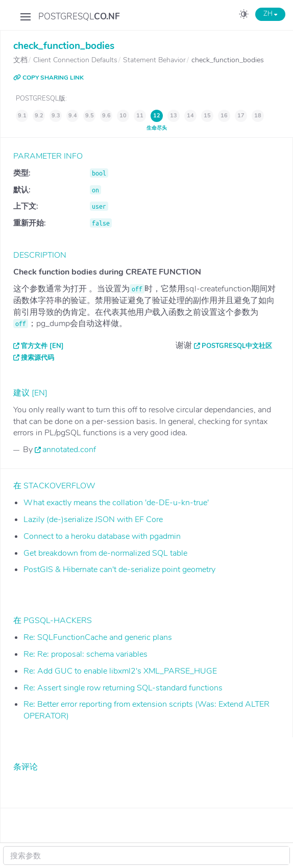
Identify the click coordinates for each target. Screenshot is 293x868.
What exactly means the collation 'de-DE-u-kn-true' (116, 503)
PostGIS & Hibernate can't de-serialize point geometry (119, 569)
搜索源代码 (38, 358)
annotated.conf (69, 450)
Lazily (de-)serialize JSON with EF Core (93, 519)
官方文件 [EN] (42, 346)
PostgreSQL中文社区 (237, 346)
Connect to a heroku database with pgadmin (102, 536)
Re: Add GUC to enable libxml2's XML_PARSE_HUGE (120, 671)
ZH (270, 14)
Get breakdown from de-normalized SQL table (105, 553)
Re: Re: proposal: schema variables (86, 654)
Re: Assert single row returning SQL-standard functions (123, 688)
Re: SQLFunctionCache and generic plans (98, 637)
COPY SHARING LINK (48, 78)
